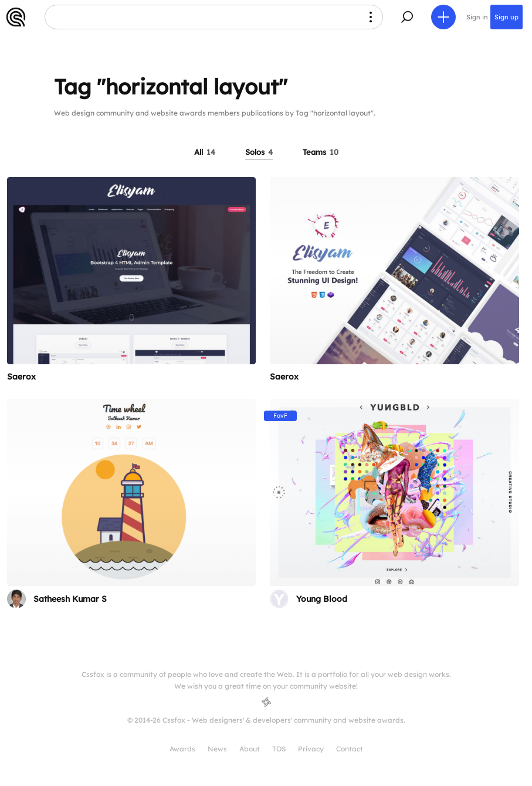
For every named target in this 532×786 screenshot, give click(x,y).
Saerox (21, 377)
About (250, 749)
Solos (259, 152)
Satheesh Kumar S (70, 599)
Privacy (311, 749)
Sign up (506, 17)
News (217, 749)
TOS (279, 749)
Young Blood (322, 599)
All (205, 152)
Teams (321, 152)
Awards (182, 749)
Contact (350, 749)
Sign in (477, 17)
